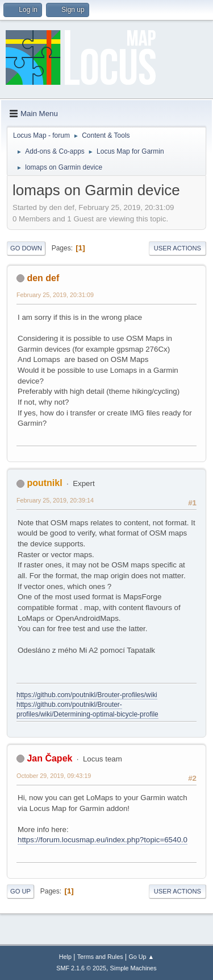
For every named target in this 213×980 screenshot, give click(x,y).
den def (43, 278)
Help (65, 957)
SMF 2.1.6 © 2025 (81, 968)
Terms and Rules (100, 957)
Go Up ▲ (141, 957)
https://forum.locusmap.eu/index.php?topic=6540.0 (103, 840)
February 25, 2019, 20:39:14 (55, 500)
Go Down (26, 248)
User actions (177, 248)
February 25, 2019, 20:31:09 (55, 295)
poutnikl (44, 483)
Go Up (20, 891)
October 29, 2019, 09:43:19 (54, 776)
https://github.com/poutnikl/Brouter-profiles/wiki (87, 695)
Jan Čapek (49, 758)
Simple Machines (133, 968)
